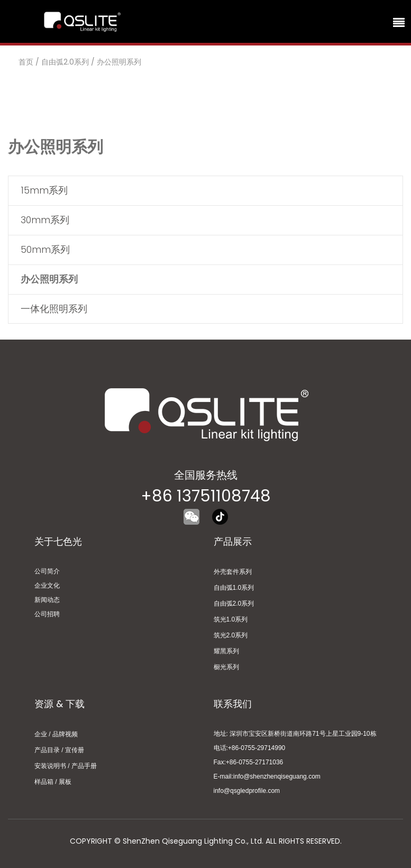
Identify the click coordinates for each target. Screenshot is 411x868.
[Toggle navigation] (397, 22)
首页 (26, 62)
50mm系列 (45, 249)
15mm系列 (44, 190)
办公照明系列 (119, 62)
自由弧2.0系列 (65, 62)
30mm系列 (45, 220)
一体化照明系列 (54, 309)
